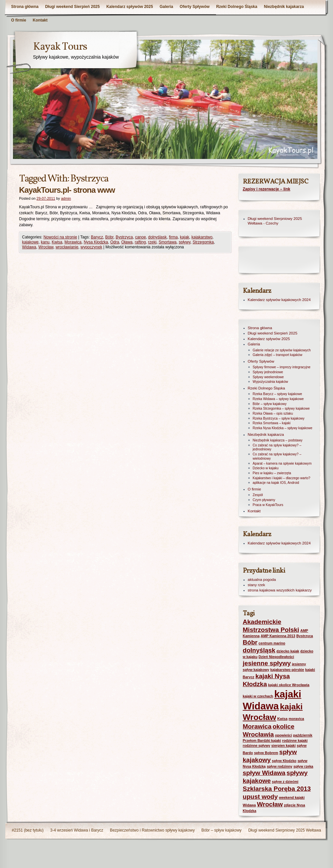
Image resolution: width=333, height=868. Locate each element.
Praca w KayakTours (268, 505)
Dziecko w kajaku (266, 468)
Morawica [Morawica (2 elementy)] (257, 726)
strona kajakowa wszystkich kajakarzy (280, 590)
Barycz (97, 237)
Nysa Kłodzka (96, 242)
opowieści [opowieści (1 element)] (284, 735)
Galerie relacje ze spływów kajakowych (282, 350)
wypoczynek (91, 247)
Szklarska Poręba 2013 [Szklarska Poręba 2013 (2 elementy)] (277, 789)
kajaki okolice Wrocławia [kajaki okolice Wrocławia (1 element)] (289, 685)
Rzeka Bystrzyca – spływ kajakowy (279, 418)
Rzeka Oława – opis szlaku (273, 413)
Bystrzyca (124, 237)
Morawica (73, 242)
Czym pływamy (264, 500)
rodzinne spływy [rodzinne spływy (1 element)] (257, 745)
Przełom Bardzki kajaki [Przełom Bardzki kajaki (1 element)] (262, 740)
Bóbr (110, 237)
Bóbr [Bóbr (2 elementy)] (250, 642)
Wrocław (46, 247)
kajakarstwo (202, 237)
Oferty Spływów (194, 7)
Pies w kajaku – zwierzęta (272, 473)
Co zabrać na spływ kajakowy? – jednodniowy (277, 447)
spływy (184, 242)
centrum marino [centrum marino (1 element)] (272, 643)
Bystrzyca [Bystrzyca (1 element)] (305, 636)
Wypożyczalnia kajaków (271, 382)
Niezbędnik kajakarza (284, 7)
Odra (115, 242)
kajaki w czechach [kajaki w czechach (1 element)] (258, 696)
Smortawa (168, 242)
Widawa (29, 247)
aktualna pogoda (262, 580)
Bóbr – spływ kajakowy (270, 404)
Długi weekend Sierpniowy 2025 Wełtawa (285, 830)
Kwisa (57, 242)
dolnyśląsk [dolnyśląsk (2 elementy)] (259, 650)
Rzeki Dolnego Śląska (237, 7)
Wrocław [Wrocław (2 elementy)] (270, 804)
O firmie (19, 20)
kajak (185, 237)
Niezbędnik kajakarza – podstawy (278, 440)
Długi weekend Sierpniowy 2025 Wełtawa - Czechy (275, 221)
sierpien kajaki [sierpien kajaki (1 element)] (283, 745)
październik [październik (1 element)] (303, 735)
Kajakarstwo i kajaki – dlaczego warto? (282, 478)
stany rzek (256, 585)
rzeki (152, 242)
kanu (45, 242)
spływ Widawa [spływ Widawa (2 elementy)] (264, 773)
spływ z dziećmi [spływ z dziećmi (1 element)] (285, 782)
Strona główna (25, 7)
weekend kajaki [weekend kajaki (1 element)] (292, 797)
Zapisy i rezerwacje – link (267, 189)
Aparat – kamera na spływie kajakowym (282, 463)
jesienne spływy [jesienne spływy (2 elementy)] (267, 663)
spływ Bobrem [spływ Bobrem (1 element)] (266, 753)
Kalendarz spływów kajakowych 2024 (279, 300)
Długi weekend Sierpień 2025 (72, 7)
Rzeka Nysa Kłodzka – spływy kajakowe (283, 428)
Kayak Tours (60, 47)
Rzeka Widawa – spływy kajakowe (278, 399)
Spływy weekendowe (268, 377)
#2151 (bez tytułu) (28, 830)
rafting (140, 242)
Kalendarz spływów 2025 (130, 7)
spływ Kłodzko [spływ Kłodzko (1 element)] (284, 761)
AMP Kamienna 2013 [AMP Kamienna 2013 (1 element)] (278, 636)
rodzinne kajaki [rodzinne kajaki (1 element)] (295, 740)
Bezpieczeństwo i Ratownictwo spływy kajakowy (152, 830)
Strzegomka (203, 242)
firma (173, 237)
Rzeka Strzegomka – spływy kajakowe (281, 408)
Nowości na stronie (60, 237)
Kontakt (40, 20)
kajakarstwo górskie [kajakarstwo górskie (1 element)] (287, 670)
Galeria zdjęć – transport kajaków (278, 355)
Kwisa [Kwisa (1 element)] (282, 719)
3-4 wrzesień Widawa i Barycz (77, 830)
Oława (127, 242)
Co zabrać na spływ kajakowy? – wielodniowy (277, 456)
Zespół (258, 495)
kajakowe (30, 242)
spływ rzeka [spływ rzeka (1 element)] (303, 766)
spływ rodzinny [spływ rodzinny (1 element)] (279, 766)
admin (66, 198)
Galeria (166, 7)
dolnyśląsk (157, 237)
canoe (141, 237)
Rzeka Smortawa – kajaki (272, 423)
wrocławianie (67, 247)
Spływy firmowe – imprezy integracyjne (282, 367)
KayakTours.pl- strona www (67, 190)
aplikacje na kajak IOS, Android (276, 483)
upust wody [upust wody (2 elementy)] (260, 797)
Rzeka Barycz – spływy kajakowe (277, 394)
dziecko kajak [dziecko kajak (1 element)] (288, 651)
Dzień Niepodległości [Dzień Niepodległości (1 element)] (276, 657)
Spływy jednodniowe (268, 372)
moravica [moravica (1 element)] (296, 719)
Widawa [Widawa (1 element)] (250, 805)
